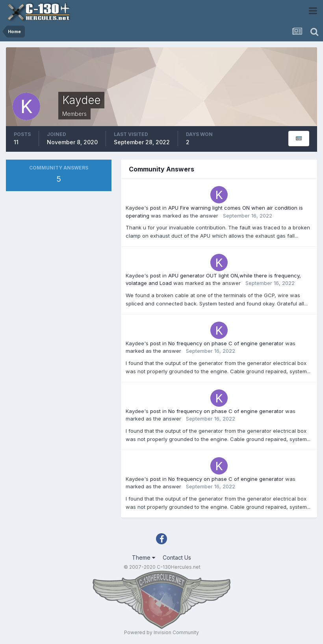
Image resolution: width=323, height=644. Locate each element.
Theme (144, 557)
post (155, 208)
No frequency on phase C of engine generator (226, 343)
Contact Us (177, 557)
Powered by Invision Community (161, 632)
